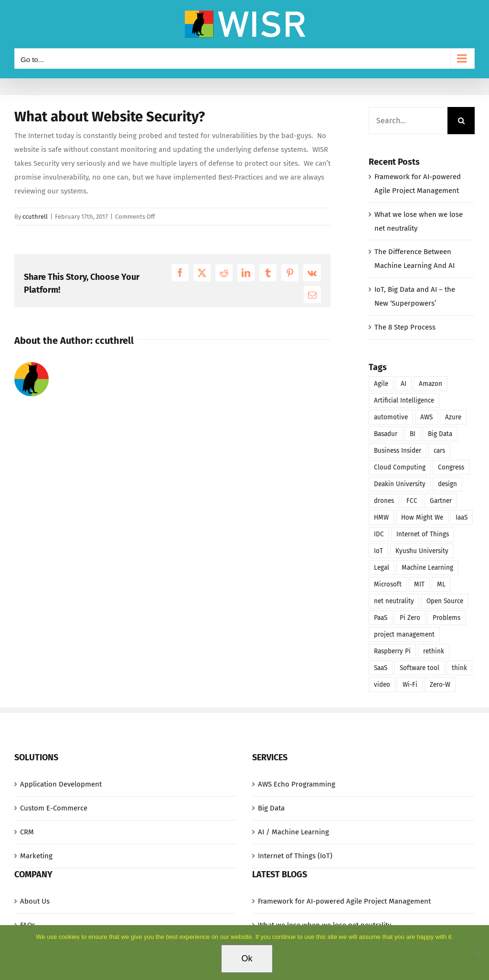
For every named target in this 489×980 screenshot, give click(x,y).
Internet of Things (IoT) (295, 856)
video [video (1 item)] (382, 685)
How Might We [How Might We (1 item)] (422, 517)
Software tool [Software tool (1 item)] (420, 668)
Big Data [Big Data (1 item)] (440, 434)
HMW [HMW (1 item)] (381, 517)
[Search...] (408, 121)
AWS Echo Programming (297, 784)
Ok (247, 959)
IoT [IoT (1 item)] (378, 551)
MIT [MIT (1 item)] (419, 584)
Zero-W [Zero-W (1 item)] (440, 685)
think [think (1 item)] (459, 668)
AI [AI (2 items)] (404, 384)
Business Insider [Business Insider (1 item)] (398, 451)
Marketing (36, 856)
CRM (27, 832)
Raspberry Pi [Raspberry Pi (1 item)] (392, 651)
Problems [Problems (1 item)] (446, 618)
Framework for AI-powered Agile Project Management (344, 901)
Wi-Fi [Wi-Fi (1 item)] (410, 685)
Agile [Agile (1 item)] (381, 384)
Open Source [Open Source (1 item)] (445, 601)
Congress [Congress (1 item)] (451, 467)
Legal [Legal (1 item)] (382, 568)
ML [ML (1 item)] (441, 584)
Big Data (271, 808)
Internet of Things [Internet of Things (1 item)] (423, 534)
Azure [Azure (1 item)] (453, 417)
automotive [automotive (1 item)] (391, 417)
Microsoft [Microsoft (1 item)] (388, 584)
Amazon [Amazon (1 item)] (431, 384)
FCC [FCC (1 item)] (412, 501)
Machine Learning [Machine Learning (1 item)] (427, 568)
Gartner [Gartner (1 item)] (441, 501)
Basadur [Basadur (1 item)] (386, 434)
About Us (35, 901)
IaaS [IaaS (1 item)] (462, 517)
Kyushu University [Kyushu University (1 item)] (422, 551)
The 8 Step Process (405, 327)
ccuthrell (35, 217)
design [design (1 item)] (447, 484)
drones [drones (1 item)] (384, 501)
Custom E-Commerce (54, 808)
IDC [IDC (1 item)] (379, 534)
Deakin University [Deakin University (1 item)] (400, 484)
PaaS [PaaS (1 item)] (381, 618)
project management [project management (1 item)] (404, 634)
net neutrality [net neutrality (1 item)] (394, 601)
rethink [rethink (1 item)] (434, 651)
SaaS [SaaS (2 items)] (381, 668)
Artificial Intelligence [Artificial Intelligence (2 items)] (404, 400)
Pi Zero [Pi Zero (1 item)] (410, 618)
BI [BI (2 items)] (413, 434)
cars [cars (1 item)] (439, 451)
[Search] (461, 121)
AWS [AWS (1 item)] (426, 417)
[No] (477, 953)
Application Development (61, 784)
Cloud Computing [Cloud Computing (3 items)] (400, 467)
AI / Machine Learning (293, 832)
